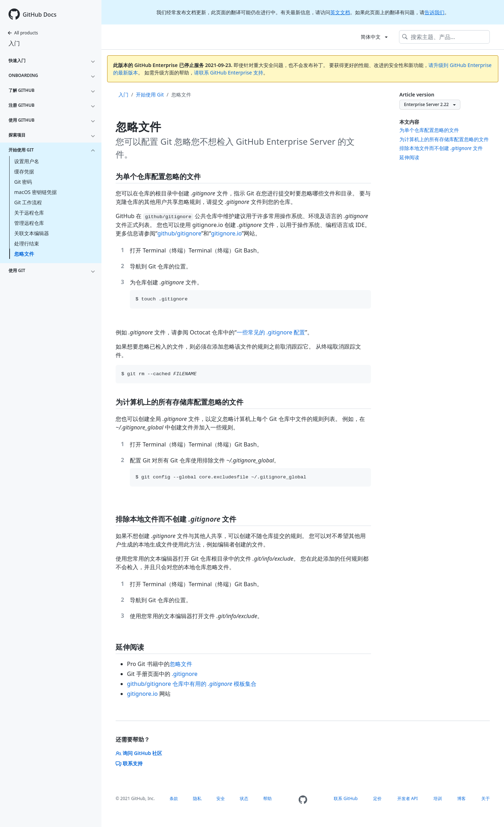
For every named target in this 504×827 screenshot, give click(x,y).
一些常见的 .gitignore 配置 (271, 332)
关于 (486, 798)
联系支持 (129, 763)
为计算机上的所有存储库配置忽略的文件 (444, 139)
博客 (461, 798)
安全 (221, 798)
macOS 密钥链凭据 (35, 192)
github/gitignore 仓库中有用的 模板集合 (192, 684)
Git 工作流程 (28, 202)
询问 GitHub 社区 (139, 753)
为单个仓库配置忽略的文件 (429, 130)
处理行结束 (27, 243)
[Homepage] (303, 800)
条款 (174, 798)
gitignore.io (226, 233)
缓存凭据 (24, 171)
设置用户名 (27, 161)
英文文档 (340, 12)
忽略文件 (24, 254)
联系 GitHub (346, 798)
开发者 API (408, 798)
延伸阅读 (409, 157)
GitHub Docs (40, 15)
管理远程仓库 (29, 223)
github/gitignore (179, 233)
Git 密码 (23, 182)
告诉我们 (434, 12)
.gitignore (185, 674)
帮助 (267, 798)
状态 (244, 798)
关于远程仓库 (29, 213)
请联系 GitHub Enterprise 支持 (229, 73)
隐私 (197, 798)
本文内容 (409, 122)
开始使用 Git (150, 95)
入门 (14, 43)
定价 (377, 798)
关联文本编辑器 (32, 233)
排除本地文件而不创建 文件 (441, 148)
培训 (438, 798)
